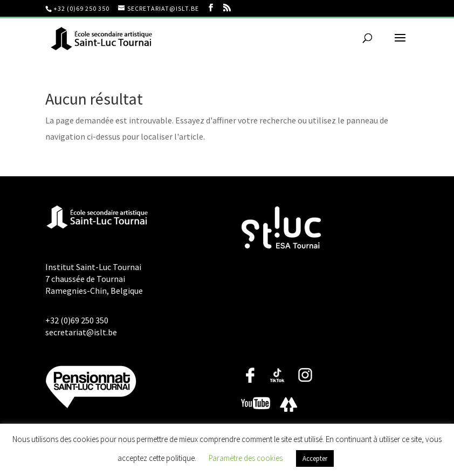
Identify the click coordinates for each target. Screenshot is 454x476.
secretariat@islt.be (81, 332)
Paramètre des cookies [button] (246, 458)
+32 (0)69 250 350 (81, 8)
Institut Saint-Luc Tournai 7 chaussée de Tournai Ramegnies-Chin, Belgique (94, 279)
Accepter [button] (315, 458)
